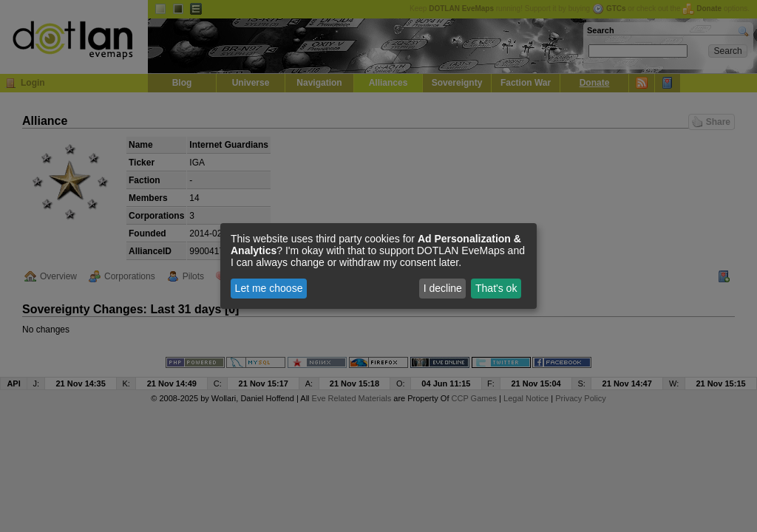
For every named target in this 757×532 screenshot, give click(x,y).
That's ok (496, 288)
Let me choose (269, 288)
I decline (443, 288)
